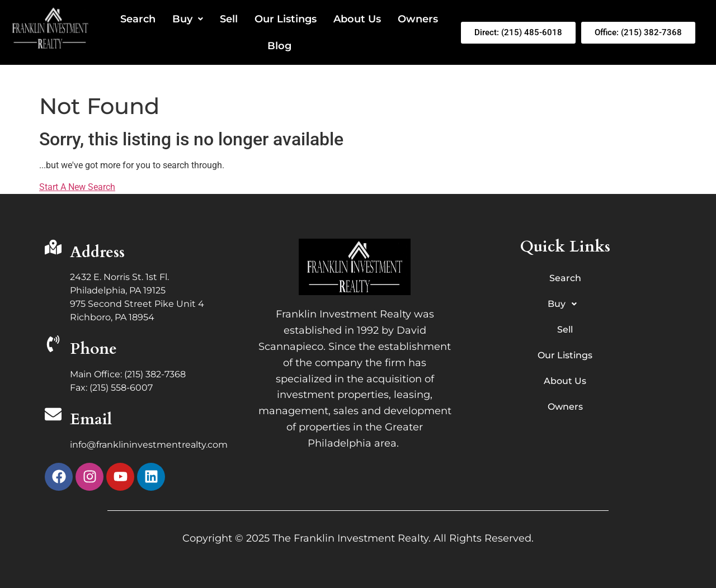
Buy (188, 19)
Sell (229, 19)
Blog (279, 46)
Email (91, 419)
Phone (93, 349)
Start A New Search (77, 187)
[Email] (53, 416)
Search (138, 19)
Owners (418, 19)
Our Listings (286, 19)
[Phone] (53, 345)
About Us (357, 19)
